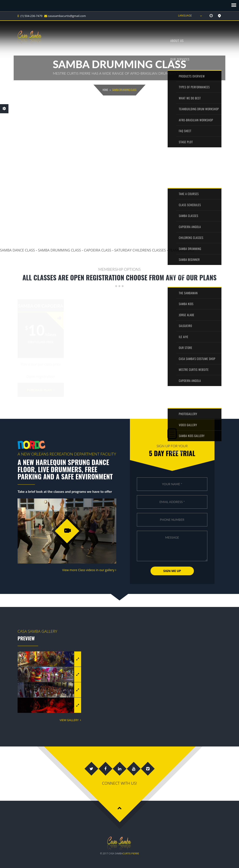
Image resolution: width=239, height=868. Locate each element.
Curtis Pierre (131, 853)
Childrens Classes (191, 238)
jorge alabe (187, 315)
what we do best (190, 98)
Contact (176, 452)
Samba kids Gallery (192, 436)
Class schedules (190, 205)
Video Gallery (188, 425)
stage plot (186, 142)
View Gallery (70, 720)
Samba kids (186, 304)
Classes (176, 177)
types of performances (194, 87)
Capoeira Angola (190, 227)
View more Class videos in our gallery (89, 570)
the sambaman (188, 293)
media (174, 397)
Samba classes (189, 216)
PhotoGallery (188, 414)
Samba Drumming (190, 249)
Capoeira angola (190, 381)
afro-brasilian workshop (196, 120)
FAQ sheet (185, 131)
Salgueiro (186, 326)
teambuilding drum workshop (199, 109)
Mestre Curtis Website (194, 370)
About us (177, 40)
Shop (174, 158)
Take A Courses (189, 194)
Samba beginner (189, 260)
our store (186, 348)
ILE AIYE (184, 337)
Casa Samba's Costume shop (197, 359)
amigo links (179, 276)
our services (180, 59)
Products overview (192, 76)
